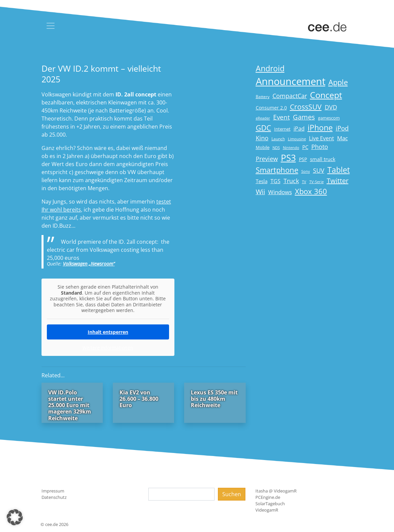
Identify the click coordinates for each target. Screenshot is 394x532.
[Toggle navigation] (51, 26)
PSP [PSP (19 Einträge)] (303, 159)
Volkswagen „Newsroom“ (89, 264)
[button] (15, 517)
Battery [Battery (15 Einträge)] (263, 97)
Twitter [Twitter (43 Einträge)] (338, 181)
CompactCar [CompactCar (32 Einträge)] (290, 96)
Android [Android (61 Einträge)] (270, 68)
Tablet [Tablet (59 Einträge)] (339, 170)
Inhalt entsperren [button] (108, 332)
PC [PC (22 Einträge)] (305, 147)
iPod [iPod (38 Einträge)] (342, 128)
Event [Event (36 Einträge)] (282, 117)
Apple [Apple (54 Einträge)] (338, 82)
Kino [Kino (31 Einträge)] (262, 138)
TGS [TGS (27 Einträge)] (275, 181)
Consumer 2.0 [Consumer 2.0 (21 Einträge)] (271, 108)
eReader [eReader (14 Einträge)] (263, 118)
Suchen (232, 494)
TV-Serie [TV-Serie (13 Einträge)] (317, 182)
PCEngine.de (268, 497)
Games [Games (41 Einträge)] (304, 117)
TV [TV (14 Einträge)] (304, 182)
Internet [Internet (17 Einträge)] (282, 129)
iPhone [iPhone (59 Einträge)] (320, 128)
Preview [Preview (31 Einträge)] (267, 159)
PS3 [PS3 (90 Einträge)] (288, 158)
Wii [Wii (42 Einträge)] (260, 192)
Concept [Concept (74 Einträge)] (326, 95)
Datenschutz (54, 497)
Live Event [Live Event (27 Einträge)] (322, 138)
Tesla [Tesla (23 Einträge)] (262, 181)
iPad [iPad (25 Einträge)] (299, 129)
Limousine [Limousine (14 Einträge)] (297, 139)
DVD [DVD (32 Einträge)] (331, 107)
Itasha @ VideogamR (276, 491)
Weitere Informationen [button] (108, 348)
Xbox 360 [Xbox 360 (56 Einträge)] (311, 191)
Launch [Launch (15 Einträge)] (278, 139)
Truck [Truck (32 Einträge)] (291, 181)
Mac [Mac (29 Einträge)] (342, 138)
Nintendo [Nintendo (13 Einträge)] (291, 148)
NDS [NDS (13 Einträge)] (276, 148)
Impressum (53, 491)
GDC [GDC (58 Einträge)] (263, 128)
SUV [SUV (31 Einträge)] (319, 170)
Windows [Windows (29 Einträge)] (280, 192)
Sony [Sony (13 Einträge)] (306, 171)
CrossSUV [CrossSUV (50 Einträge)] (306, 107)
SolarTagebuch (270, 504)
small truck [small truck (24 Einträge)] (323, 159)
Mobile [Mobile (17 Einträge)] (263, 147)
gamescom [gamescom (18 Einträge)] (329, 118)
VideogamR (267, 510)
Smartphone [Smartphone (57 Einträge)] (277, 170)
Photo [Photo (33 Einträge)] (320, 147)
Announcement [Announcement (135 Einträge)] (291, 81)
